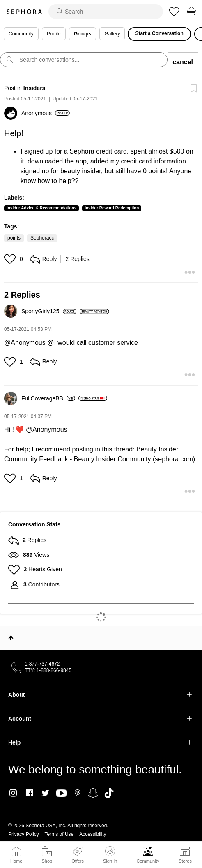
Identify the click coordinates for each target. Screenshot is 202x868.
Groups (83, 34)
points (14, 238)
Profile (54, 34)
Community (148, 861)
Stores (185, 861)
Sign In (110, 855)
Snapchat (93, 793)
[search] (106, 12)
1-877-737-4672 (42, 664)
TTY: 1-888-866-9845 (48, 670)
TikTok (109, 793)
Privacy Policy (24, 834)
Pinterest (77, 793)
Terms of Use (59, 834)
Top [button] (11, 638)
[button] (11, 259)
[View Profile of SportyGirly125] (49, 311)
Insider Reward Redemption (112, 208)
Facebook (29, 793)
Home (16, 861)
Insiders (34, 88)
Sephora (24, 12)
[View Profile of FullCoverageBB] (48, 398)
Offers (78, 861)
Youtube (61, 794)
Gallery (112, 34)
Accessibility (93, 834)
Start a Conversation (159, 33)
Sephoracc (42, 238)
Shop (47, 861)
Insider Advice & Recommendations (41, 208)
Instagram (13, 793)
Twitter (45, 793)
